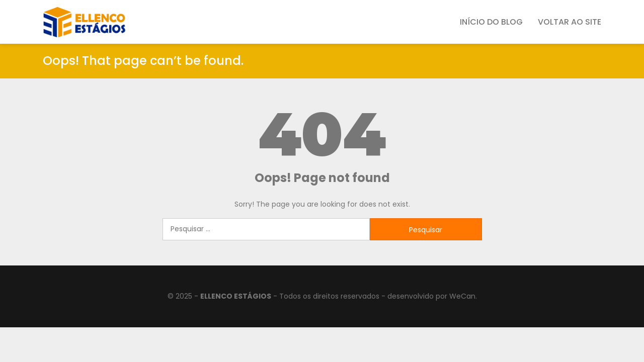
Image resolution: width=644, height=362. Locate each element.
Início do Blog (491, 22)
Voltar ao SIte (570, 22)
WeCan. (463, 296)
